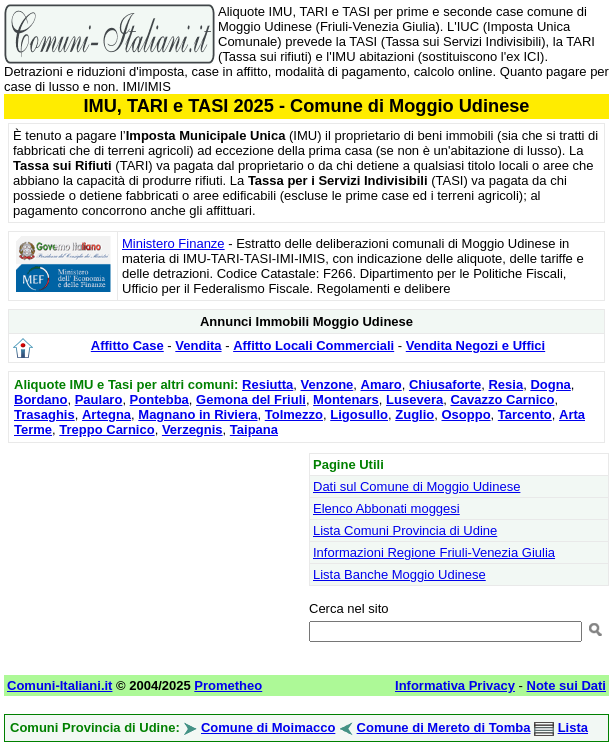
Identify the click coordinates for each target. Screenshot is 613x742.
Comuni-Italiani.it (59, 685)
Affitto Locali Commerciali (313, 345)
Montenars (346, 399)
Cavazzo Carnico (502, 399)
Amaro (381, 384)
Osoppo (465, 414)
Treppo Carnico (106, 429)
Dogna (550, 384)
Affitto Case (127, 345)
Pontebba (159, 399)
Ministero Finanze (173, 243)
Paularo (99, 399)
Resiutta (267, 384)
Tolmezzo (294, 414)
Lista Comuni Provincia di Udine (405, 530)
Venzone (327, 384)
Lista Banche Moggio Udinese (399, 574)
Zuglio (414, 414)
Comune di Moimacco (268, 727)
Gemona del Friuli (251, 399)
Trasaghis (44, 414)
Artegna (106, 414)
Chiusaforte (445, 384)
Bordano (40, 399)
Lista (573, 727)
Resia (505, 384)
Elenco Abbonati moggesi (386, 508)
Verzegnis (192, 429)
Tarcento (525, 414)
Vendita (198, 345)
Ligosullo (359, 414)
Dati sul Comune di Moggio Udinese (416, 486)
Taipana (254, 429)
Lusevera (414, 399)
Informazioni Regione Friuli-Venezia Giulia (434, 552)
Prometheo (228, 685)
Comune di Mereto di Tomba (444, 727)
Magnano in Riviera (197, 414)
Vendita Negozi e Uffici (475, 345)
